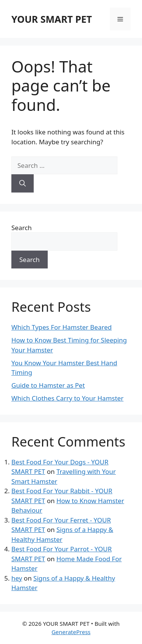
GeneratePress (71, 632)
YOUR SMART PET (52, 19)
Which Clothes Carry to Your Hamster (67, 398)
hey (17, 578)
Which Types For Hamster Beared (62, 327)
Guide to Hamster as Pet (48, 385)
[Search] (23, 183)
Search (22, 228)
